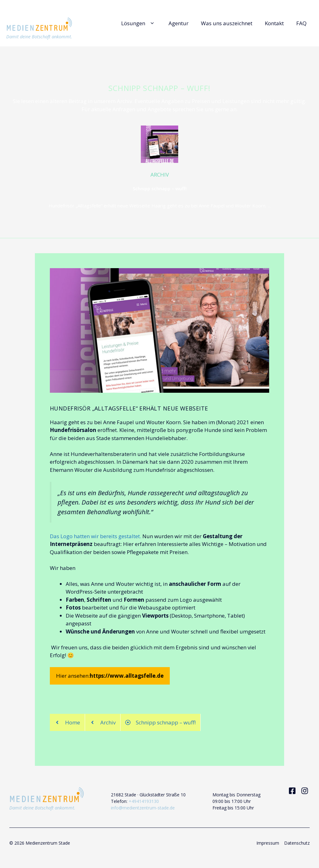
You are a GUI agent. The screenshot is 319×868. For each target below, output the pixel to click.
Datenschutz (297, 843)
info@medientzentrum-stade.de (143, 808)
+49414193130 (144, 801)
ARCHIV (160, 175)
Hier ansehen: (110, 676)
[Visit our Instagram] (305, 791)
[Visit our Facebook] (292, 791)
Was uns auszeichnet (227, 23)
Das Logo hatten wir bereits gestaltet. (95, 536)
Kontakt (274, 23)
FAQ (301, 23)
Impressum (268, 843)
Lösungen (139, 23)
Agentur (179, 23)
